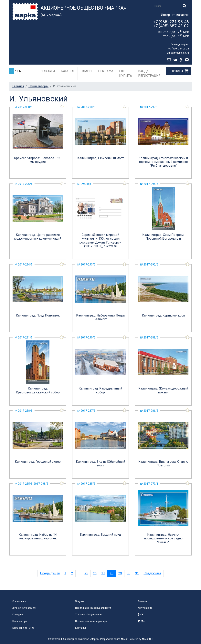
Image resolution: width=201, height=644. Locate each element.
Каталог (68, 71)
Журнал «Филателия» (24, 608)
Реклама (106, 71)
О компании (19, 601)
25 (86, 573)
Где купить (126, 73)
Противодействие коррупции (91, 621)
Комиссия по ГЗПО (23, 628)
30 (129, 573)
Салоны (142, 601)
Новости (48, 71)
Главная (18, 86)
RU (12, 71)
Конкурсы (18, 615)
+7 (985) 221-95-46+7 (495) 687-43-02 (171, 24)
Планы (86, 71)
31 (137, 573)
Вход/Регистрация (149, 73)
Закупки (80, 601)
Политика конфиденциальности (93, 608)
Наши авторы (38, 86)
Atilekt (124, 639)
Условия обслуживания (89, 615)
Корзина (176, 71)
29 (120, 573)
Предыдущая (50, 573)
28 (112, 573)
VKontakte (145, 608)
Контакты (80, 628)
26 (95, 573)
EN (19, 71)
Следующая (152, 573)
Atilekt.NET (148, 639)
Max (142, 621)
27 (103, 573)
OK (141, 615)
